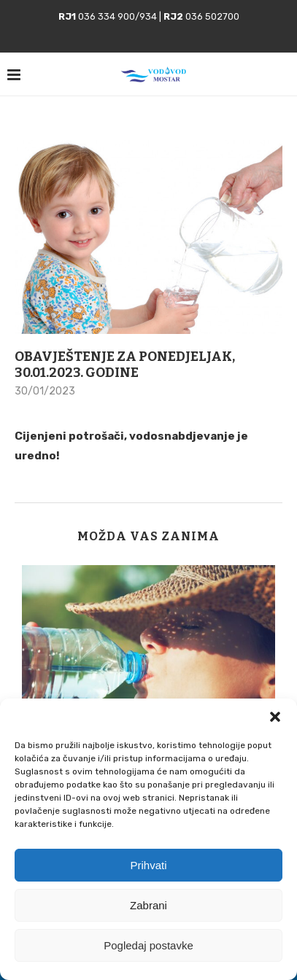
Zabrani (148, 905)
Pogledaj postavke (148, 945)
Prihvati (148, 865)
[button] (275, 717)
